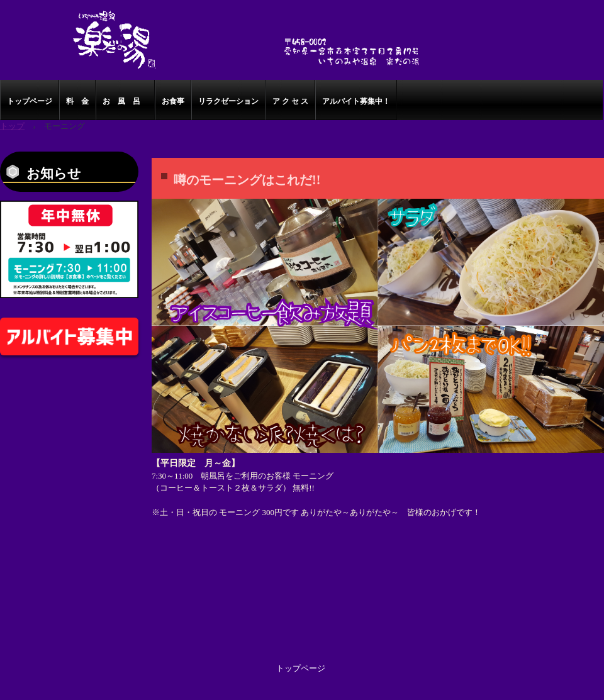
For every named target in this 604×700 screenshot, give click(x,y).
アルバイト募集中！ (356, 101)
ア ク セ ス (290, 101)
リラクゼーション (228, 101)
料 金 (77, 101)
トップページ (30, 101)
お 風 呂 (125, 101)
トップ (12, 126)
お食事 (173, 101)
